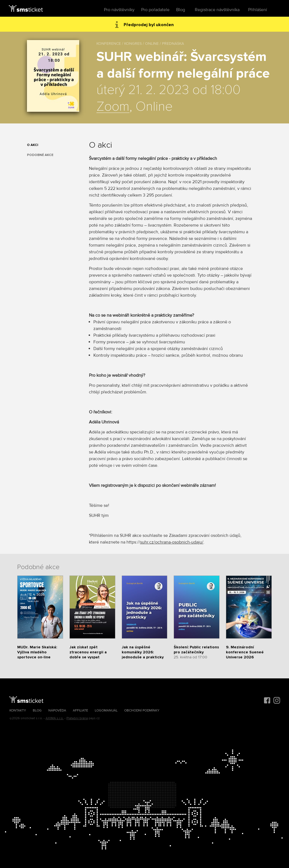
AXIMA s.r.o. (55, 718)
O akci (33, 145)
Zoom (113, 107)
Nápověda (57, 710)
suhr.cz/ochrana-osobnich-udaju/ (172, 542)
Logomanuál (106, 710)
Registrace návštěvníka (217, 10)
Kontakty (18, 710)
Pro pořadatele (155, 10)
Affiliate (80, 710)
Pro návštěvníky (119, 10)
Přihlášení (258, 10)
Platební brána (77, 718)
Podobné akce (40, 155)
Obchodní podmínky (142, 710)
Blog (181, 10)
